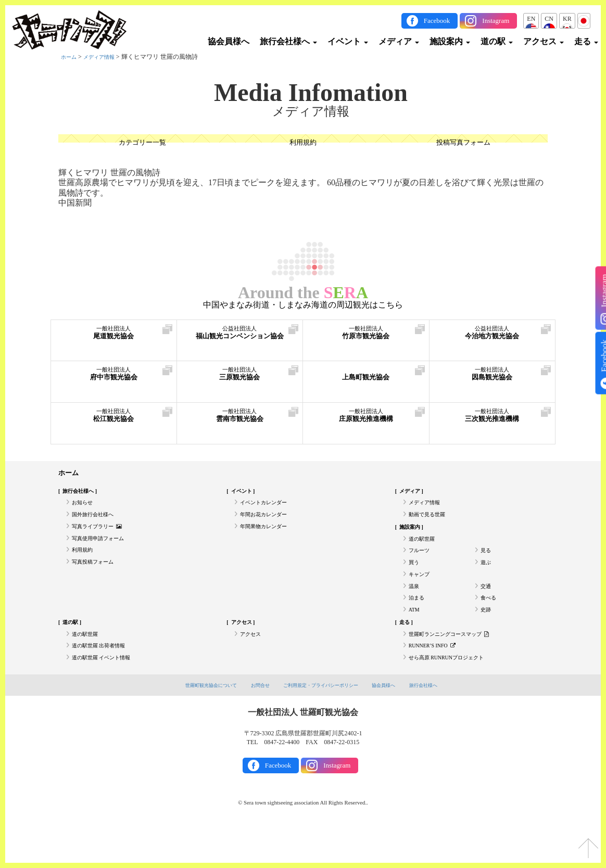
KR (567, 19)
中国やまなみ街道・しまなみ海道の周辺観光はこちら (303, 305)
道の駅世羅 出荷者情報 (104, 680)
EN (531, 19)
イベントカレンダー (268, 508)
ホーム (70, 57)
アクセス (544, 41)
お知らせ (84, 508)
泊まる (418, 622)
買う (415, 580)
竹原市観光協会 (366, 337)
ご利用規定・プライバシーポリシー (323, 723)
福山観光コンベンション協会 (240, 342)
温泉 (415, 608)
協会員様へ (229, 41)
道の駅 (497, 41)
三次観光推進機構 (493, 420)
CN (549, 19)
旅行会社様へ (288, 41)
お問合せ (252, 723)
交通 (487, 608)
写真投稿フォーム (97, 580)
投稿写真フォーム (463, 143)
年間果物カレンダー (268, 537)
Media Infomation (311, 93)
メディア (399, 41)
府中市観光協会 (114, 378)
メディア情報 (105, 57)
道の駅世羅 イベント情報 (107, 694)
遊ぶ (487, 580)
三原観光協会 (240, 378)
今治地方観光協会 (493, 337)
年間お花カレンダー (268, 522)
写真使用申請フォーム (103, 551)
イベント (348, 41)
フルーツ (421, 565)
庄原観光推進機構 (366, 420)
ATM (415, 637)
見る (487, 565)
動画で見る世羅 (431, 522)
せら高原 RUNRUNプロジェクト (454, 694)
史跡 (487, 637)
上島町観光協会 (366, 378)
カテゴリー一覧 (143, 143)
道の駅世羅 (424, 551)
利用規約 (303, 143)
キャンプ (421, 594)
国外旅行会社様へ (97, 522)
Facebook (437, 21)
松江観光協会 (114, 420)
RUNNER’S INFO (437, 680)
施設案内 (450, 41)
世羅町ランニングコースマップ (456, 666)
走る (586, 41)
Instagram (496, 21)
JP (584, 19)
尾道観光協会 (114, 337)
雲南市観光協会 (240, 420)
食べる (490, 622)
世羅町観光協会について (195, 723)
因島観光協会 (493, 378)
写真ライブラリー (102, 537)
